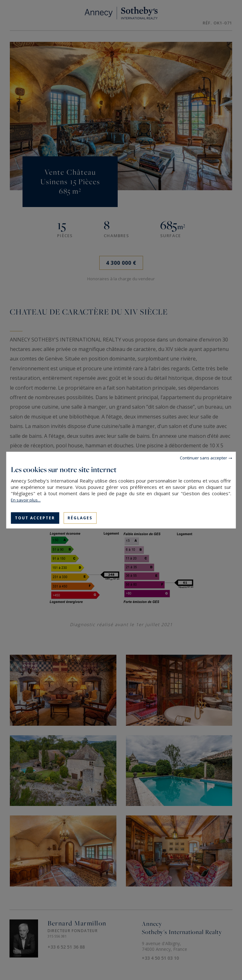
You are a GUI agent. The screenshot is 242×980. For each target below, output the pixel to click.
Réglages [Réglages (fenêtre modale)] (80, 518)
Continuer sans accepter (203, 458)
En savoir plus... (26, 500)
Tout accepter (35, 518)
